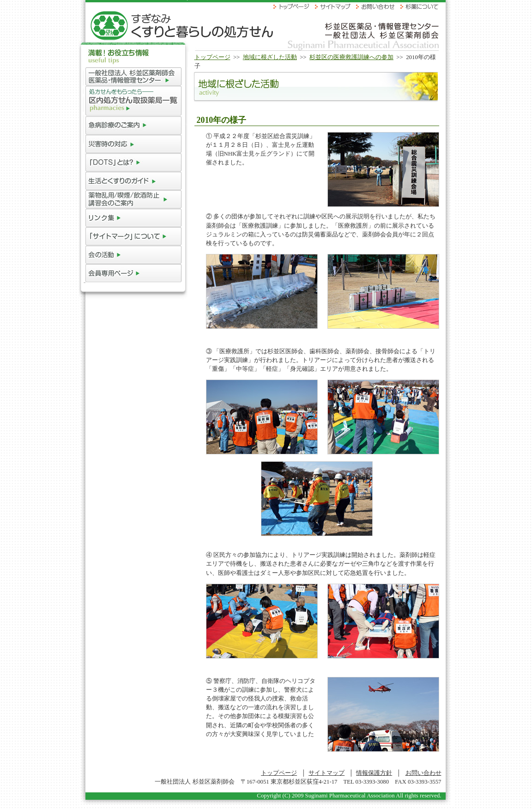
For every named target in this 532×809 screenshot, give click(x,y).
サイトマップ (326, 773)
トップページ (212, 57)
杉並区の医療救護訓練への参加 (351, 57)
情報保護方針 (374, 773)
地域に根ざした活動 (270, 57)
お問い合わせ (423, 773)
